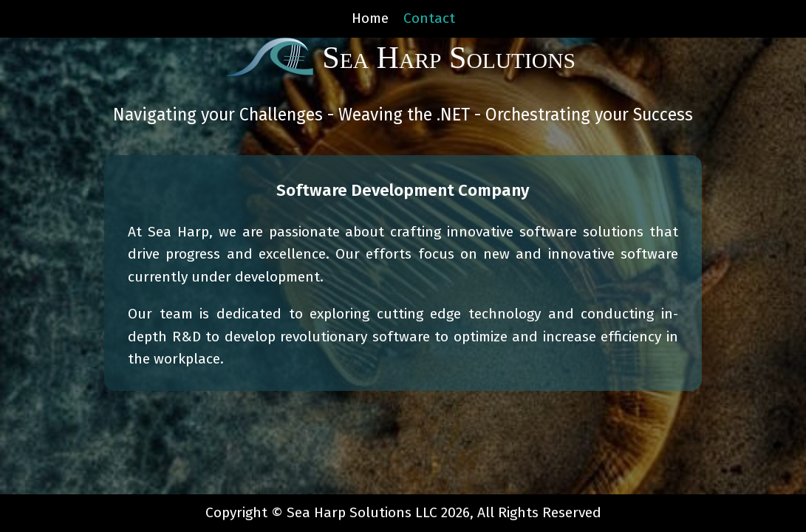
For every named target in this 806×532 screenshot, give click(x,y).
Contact (429, 18)
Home (370, 18)
